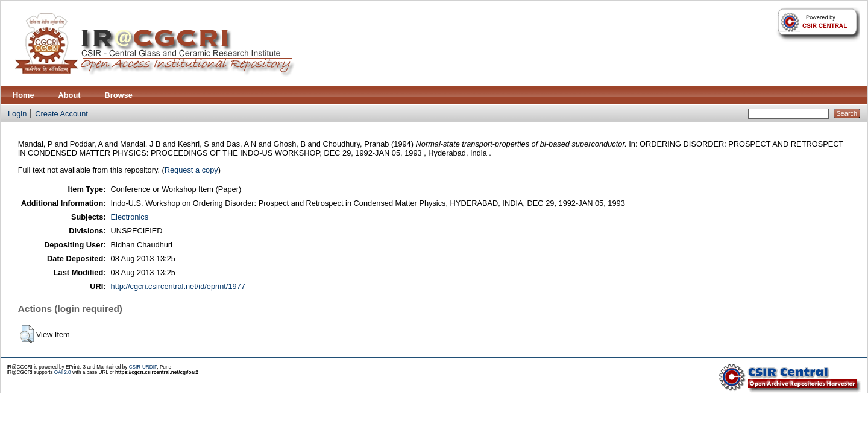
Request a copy (191, 170)
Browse (119, 95)
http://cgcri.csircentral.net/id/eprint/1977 (178, 286)
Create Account (61, 114)
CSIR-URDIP (143, 367)
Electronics (130, 217)
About (70, 95)
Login (17, 114)
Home (24, 95)
